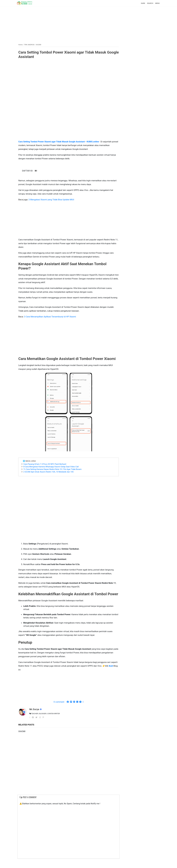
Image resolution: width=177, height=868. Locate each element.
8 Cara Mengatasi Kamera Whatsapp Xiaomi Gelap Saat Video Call (53, 471)
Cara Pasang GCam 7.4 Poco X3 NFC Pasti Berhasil (46, 468)
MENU (156, 3)
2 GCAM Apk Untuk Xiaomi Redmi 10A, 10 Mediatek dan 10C (50, 476)
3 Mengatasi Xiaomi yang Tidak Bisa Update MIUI (53, 199)
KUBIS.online (95, 141)
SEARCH (149, 3)
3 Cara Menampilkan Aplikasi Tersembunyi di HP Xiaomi (52, 316)
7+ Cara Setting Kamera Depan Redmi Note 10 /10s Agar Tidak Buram (54, 474)
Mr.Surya (36, 718)
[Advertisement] (88, 24)
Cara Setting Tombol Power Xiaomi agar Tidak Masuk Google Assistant (64, 54)
